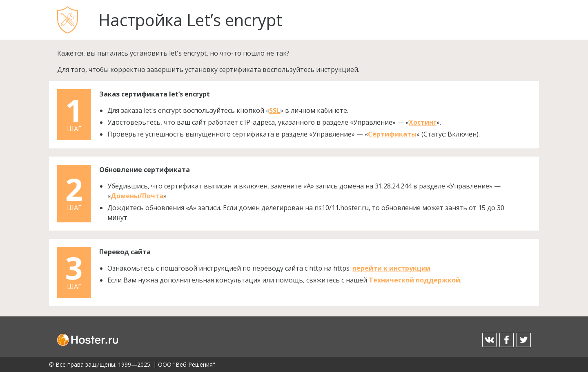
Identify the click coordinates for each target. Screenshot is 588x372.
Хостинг (423, 122)
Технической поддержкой (414, 280)
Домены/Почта (137, 196)
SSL (275, 110)
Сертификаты (392, 134)
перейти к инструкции (391, 268)
